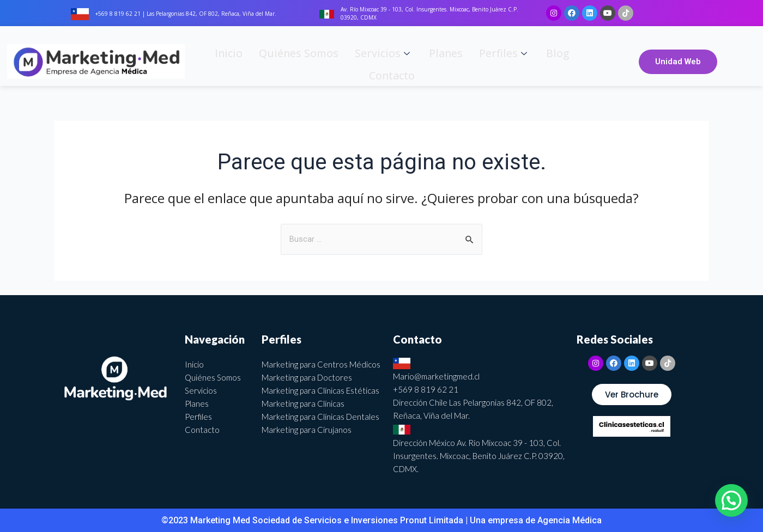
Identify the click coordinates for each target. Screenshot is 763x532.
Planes (410, 61)
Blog (505, 61)
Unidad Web (678, 62)
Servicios (357, 61)
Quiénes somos (286, 61)
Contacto (548, 61)
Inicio (228, 61)
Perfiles (460, 61)
